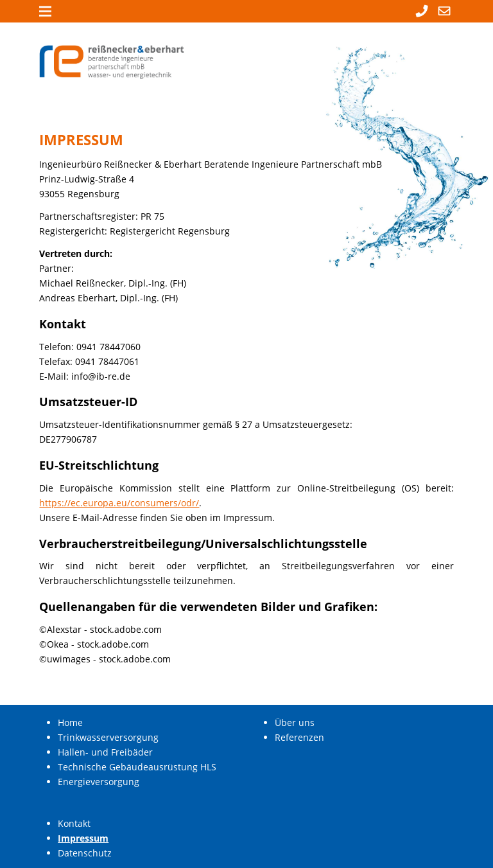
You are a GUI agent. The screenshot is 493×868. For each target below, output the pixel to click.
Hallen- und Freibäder (105, 752)
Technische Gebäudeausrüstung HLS (137, 767)
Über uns (295, 722)
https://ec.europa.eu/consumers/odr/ (119, 503)
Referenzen (299, 737)
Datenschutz (85, 853)
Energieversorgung (99, 782)
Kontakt (74, 823)
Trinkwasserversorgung (108, 737)
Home (70, 722)
